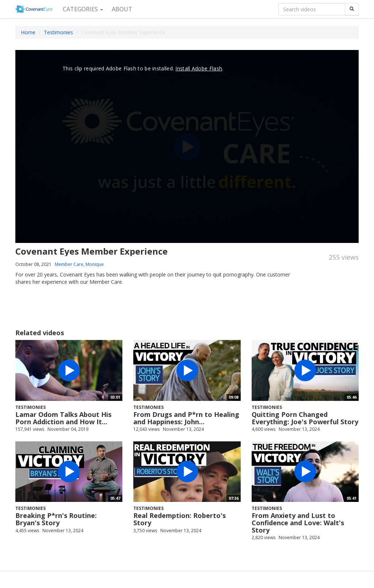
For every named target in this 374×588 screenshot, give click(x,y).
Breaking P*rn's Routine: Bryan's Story (56, 519)
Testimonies (58, 32)
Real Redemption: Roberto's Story (180, 519)
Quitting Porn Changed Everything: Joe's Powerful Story (305, 418)
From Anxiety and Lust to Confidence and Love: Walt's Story (298, 523)
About (122, 9)
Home (28, 32)
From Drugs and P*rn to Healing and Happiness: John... (186, 418)
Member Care (69, 264)
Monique (95, 264)
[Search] (352, 9)
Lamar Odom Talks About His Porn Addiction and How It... (63, 418)
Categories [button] (83, 9)
